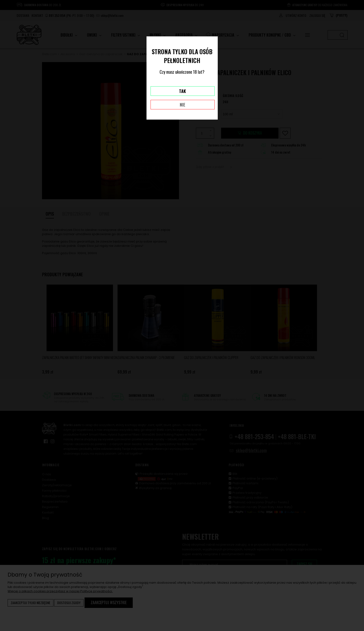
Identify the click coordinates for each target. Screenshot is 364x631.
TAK (182, 91)
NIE (182, 105)
